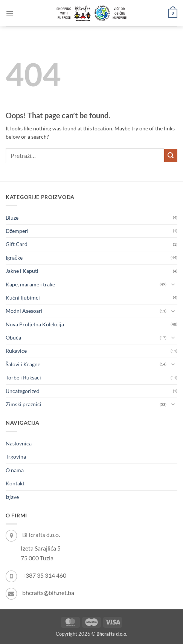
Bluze (12, 218)
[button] (10, 13)
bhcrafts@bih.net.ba (48, 593)
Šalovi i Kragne (23, 364)
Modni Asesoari (24, 311)
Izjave (12, 497)
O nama (15, 470)
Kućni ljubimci (23, 298)
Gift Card (17, 244)
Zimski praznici (24, 404)
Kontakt (15, 483)
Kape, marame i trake (30, 284)
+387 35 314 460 (44, 575)
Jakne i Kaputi (22, 271)
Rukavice (16, 351)
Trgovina (16, 457)
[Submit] (171, 155)
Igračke (14, 258)
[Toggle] (173, 285)
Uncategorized (23, 391)
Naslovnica (19, 443)
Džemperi (17, 231)
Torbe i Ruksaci (23, 377)
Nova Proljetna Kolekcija (35, 324)
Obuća (13, 337)
